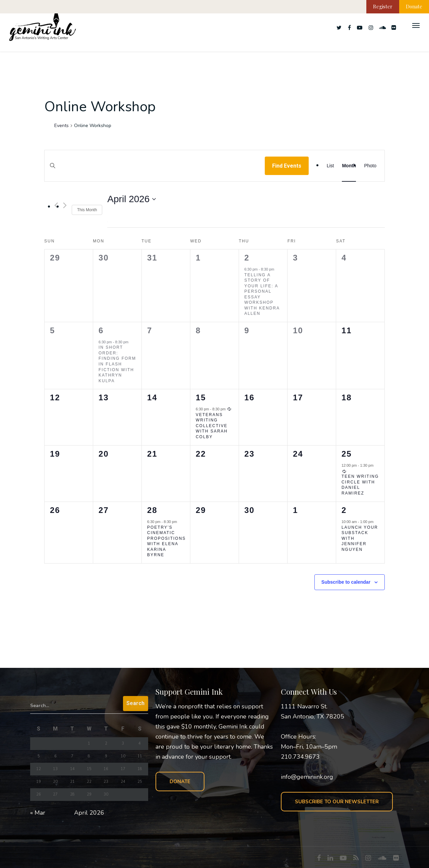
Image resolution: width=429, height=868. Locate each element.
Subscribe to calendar (346, 582)
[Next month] (65, 205)
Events (62, 126)
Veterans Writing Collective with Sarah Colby (212, 426)
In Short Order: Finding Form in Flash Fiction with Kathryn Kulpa (117, 364)
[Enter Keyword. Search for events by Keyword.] (155, 172)
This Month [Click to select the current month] (87, 210)
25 (347, 454)
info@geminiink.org (307, 777)
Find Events (287, 166)
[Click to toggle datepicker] (132, 199)
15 (201, 397)
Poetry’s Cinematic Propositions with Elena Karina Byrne (166, 541)
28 (152, 510)
